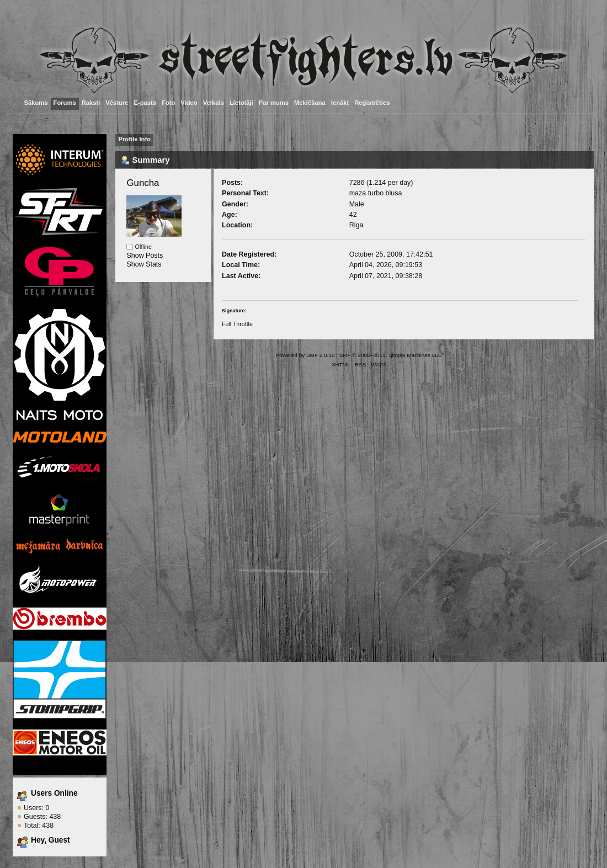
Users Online (54, 793)
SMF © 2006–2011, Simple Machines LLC (391, 355)
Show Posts (145, 255)
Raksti (91, 103)
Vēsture (117, 103)
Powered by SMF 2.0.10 (305, 355)
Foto (168, 103)
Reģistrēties (372, 103)
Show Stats (144, 264)
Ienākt (340, 103)
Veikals (214, 103)
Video (189, 103)
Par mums (274, 103)
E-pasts (145, 103)
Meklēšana (310, 103)
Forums (65, 103)
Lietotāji (241, 103)
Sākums (36, 103)
